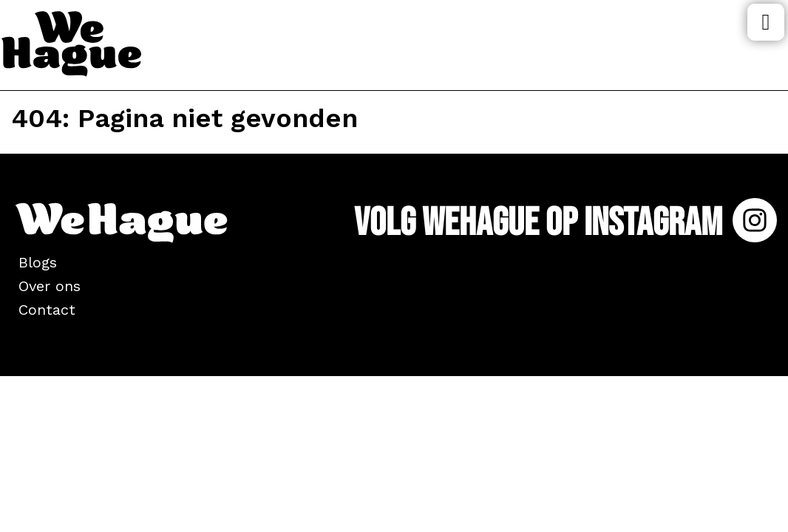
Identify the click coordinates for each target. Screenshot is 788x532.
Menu (766, 22)
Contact (47, 310)
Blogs (38, 262)
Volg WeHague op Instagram (565, 223)
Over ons (50, 286)
